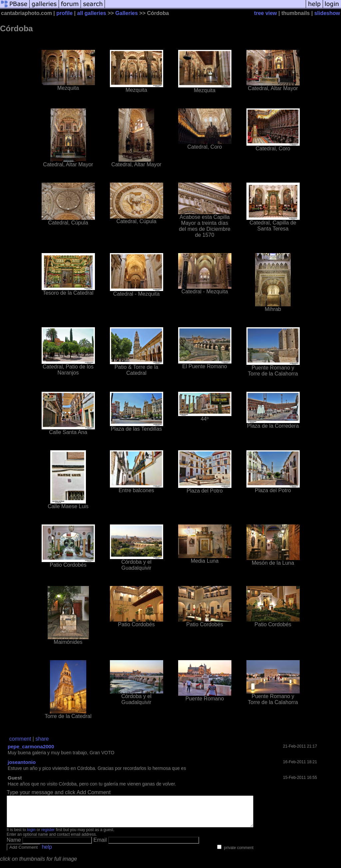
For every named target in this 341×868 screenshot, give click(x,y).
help (47, 853)
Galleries (127, 13)
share (42, 739)
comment (20, 739)
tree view (265, 13)
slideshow (327, 13)
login (31, 836)
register (48, 836)
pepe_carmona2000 (31, 746)
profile (64, 13)
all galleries (92, 13)
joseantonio (22, 762)
